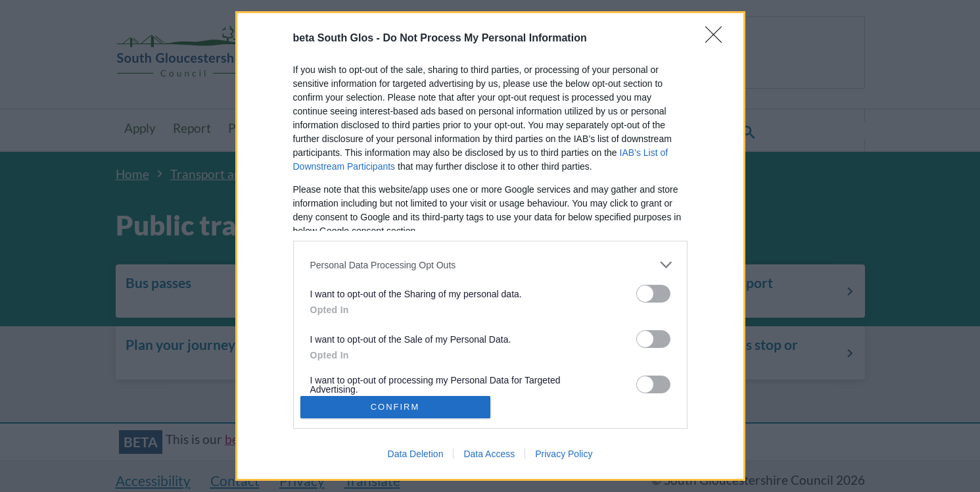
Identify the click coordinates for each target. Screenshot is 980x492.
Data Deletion (416, 454)
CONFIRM (395, 407)
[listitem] (490, 265)
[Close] (718, 39)
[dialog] (490, 246)
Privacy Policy (564, 454)
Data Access (489, 454)
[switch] (653, 294)
